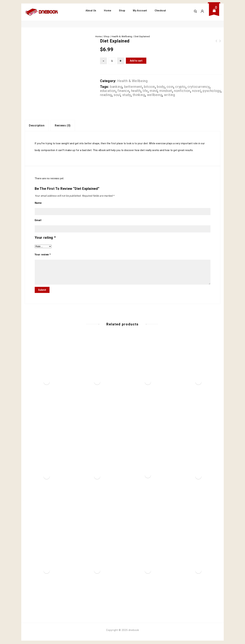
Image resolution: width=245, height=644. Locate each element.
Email (38, 220)
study (127, 95)
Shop (122, 11)
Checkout (160, 11)
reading (106, 95)
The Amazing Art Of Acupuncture (220, 43)
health (136, 91)
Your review (43, 255)
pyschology (212, 91)
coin (170, 87)
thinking (139, 95)
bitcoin (149, 87)
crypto (180, 87)
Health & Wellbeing (122, 36)
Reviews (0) (63, 125)
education (108, 91)
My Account (140, 11)
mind (154, 91)
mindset (166, 91)
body (161, 87)
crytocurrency (199, 87)
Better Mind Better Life (216, 43)
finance (123, 91)
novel (196, 91)
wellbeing (155, 95)
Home (108, 11)
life (145, 91)
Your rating (45, 238)
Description (37, 125)
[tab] (37, 126)
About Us (91, 11)
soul (117, 95)
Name (38, 203)
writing (169, 95)
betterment (133, 87)
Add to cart (136, 61)
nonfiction (182, 91)
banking (116, 87)
